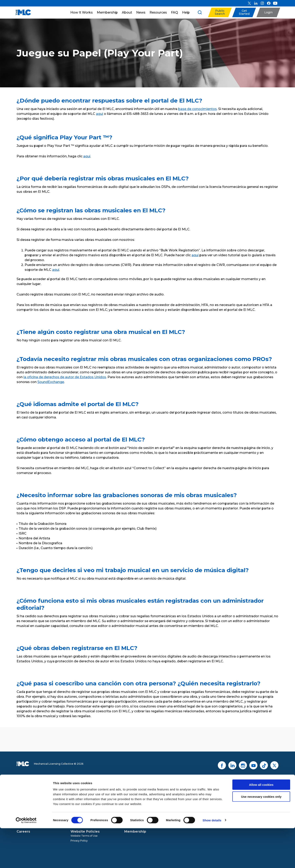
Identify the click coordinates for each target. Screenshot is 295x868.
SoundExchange (51, 382)
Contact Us (259, 805)
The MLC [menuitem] (22, 792)
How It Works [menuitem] (82, 788)
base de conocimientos (198, 109)
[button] (220, 12)
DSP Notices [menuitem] (78, 797)
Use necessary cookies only (261, 836)
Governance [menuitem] (24, 797)
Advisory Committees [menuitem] (30, 811)
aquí (100, 114)
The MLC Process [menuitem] (81, 792)
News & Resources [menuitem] (140, 788)
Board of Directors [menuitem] (28, 807)
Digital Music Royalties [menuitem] (84, 807)
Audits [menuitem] (74, 811)
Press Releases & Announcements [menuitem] (145, 792)
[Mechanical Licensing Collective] (21, 12)
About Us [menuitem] (24, 788)
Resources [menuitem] (131, 802)
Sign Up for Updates (255, 790)
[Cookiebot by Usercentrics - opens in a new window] (26, 860)
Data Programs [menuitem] (80, 802)
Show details (212, 860)
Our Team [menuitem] (23, 802)
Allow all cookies (261, 824)
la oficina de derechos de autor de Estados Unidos (65, 377)
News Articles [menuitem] (133, 797)
